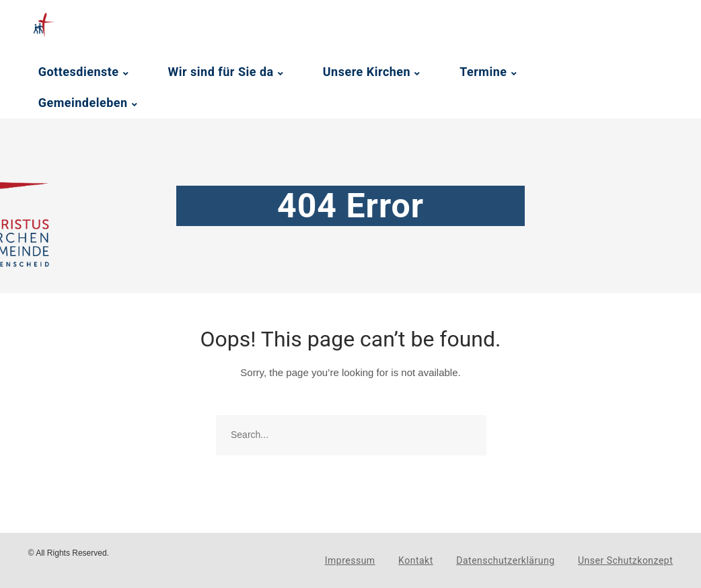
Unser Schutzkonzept (625, 560)
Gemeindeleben (83, 103)
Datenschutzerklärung (505, 560)
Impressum (350, 560)
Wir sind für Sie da (221, 72)
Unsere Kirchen (367, 72)
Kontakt (416, 560)
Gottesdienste (79, 72)
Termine (483, 72)
